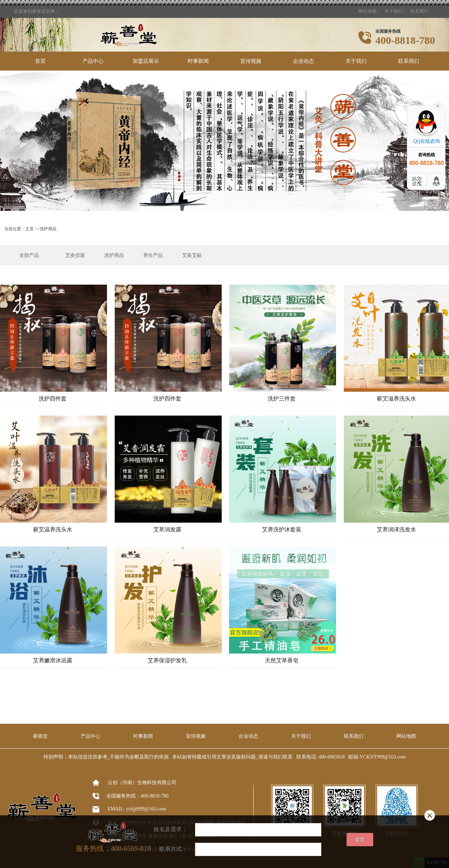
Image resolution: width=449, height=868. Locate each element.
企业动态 (303, 61)
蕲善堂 (40, 736)
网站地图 (406, 736)
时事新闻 (198, 61)
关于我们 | (395, 9)
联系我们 (420, 9)
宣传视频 (251, 61)
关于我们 (356, 61)
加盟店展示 (146, 61)
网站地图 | (369, 9)
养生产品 (153, 255)
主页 (29, 229)
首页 (40, 61)
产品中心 (93, 61)
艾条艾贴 (192, 255)
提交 (360, 839)
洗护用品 (114, 255)
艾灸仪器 (75, 255)
